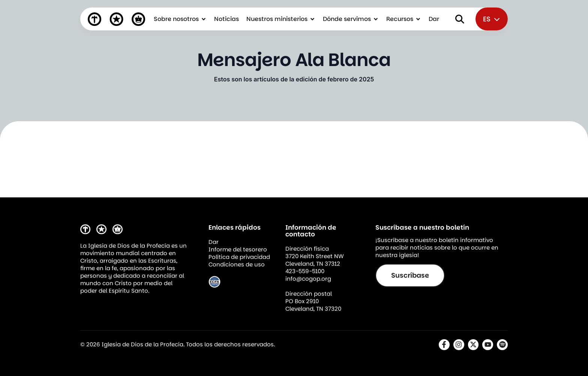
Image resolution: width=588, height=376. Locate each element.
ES (492, 19)
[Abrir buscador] (460, 19)
